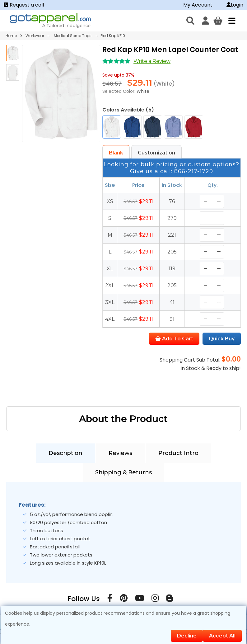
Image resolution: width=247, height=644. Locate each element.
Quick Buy (222, 339)
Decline (187, 636)
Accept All (222, 636)
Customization (156, 153)
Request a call (24, 5)
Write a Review (152, 61)
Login (235, 5)
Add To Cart (174, 339)
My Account (198, 5)
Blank (116, 153)
